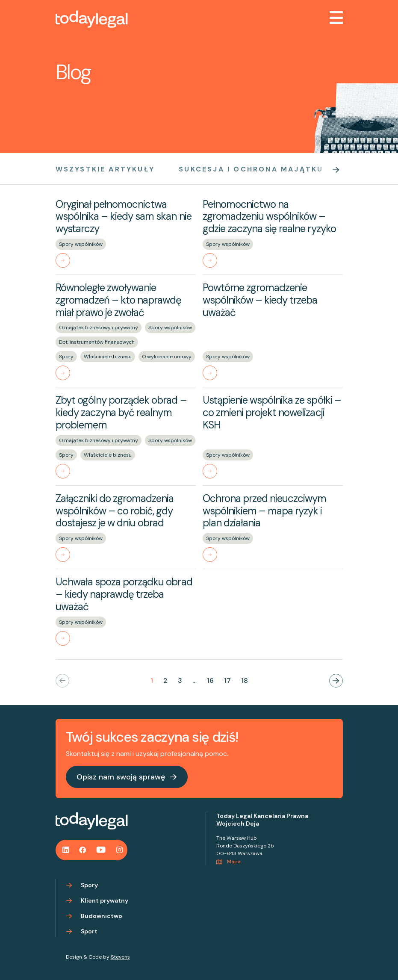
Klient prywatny (105, 900)
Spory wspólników (81, 244)
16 (210, 680)
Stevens (120, 957)
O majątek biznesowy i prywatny (99, 328)
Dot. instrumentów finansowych (97, 342)
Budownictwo (102, 916)
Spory (66, 357)
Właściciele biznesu (108, 357)
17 (227, 680)
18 (245, 680)
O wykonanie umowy (167, 357)
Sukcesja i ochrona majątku (251, 169)
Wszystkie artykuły (105, 169)
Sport (89, 931)
